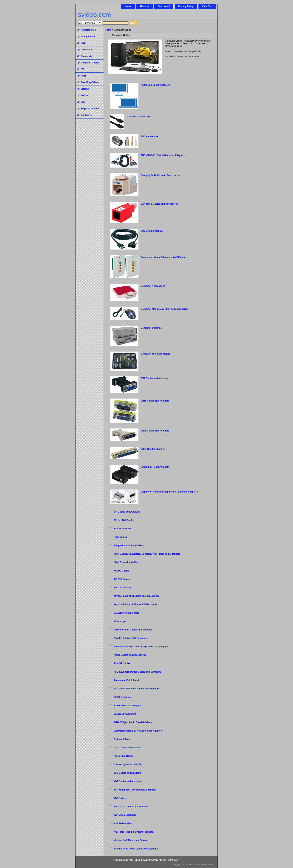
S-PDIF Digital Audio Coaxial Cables (133, 722)
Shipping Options (90, 109)
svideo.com (94, 15)
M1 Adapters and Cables (126, 613)
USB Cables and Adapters (127, 773)
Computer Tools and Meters (155, 354)
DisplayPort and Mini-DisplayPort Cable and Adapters (169, 492)
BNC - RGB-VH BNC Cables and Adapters (163, 155)
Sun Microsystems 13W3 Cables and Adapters (138, 731)
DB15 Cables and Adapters (155, 401)
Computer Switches (151, 328)
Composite (87, 56)
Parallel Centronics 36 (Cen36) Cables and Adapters (141, 647)
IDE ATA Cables (122, 579)
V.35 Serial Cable (122, 823)
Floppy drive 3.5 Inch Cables (129, 545)
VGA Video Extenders (125, 815)
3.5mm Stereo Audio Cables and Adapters (136, 849)
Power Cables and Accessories (130, 655)
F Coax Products (122, 529)
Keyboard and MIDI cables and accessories (136, 596)
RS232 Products (122, 697)
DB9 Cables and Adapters (154, 378)
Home (108, 30)
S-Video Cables (122, 739)
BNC (83, 43)
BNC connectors (149, 136)
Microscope (120, 621)
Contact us (87, 115)
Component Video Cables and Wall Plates (163, 257)
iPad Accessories (123, 588)
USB (83, 102)
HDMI (84, 76)
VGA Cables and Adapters (127, 781)
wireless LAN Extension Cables (130, 840)
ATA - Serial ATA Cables (139, 117)
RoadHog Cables (90, 82)
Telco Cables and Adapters (128, 748)
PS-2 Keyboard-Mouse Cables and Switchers (137, 672)
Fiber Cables (120, 537)
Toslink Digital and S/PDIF (127, 764)
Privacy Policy (186, 6)
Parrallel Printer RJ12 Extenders (131, 638)
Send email (164, 6)
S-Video (85, 95)
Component (87, 50)
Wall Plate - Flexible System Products (133, 832)
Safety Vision (88, 37)
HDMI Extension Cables (126, 562)
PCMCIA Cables (122, 663)
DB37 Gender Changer (153, 449)
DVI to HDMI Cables (124, 520)
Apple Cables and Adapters (155, 85)
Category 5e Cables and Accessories (160, 175)
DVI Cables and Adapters (127, 512)
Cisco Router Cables (152, 231)
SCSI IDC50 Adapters (125, 714)
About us (144, 6)
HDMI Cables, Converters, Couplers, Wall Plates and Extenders (147, 554)
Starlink (85, 89)
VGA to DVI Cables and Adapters (131, 807)
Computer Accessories (153, 286)
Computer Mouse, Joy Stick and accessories (164, 309)
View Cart (207, 6)
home (128, 6)
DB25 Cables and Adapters (155, 431)
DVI (83, 69)
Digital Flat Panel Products (155, 467)
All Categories (88, 30)
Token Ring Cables (123, 756)
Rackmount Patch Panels (127, 680)
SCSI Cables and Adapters (127, 706)
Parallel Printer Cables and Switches (133, 630)
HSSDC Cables (121, 571)
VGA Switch (120, 798)
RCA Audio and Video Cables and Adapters (136, 689)
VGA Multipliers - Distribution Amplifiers (135, 790)
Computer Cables (90, 63)
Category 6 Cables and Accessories (160, 204)
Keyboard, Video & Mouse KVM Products (135, 604)
